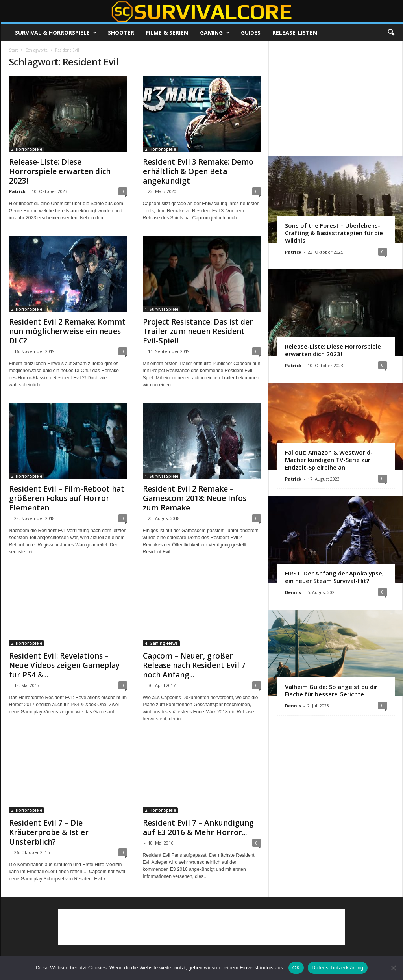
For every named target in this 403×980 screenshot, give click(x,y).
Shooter (121, 32)
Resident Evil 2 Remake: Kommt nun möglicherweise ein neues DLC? (67, 331)
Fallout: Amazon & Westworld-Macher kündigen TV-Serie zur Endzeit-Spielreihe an (329, 460)
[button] (391, 33)
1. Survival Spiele (162, 309)
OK (296, 968)
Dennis (293, 592)
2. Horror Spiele (27, 149)
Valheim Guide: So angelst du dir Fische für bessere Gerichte (331, 690)
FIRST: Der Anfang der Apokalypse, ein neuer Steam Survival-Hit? (334, 577)
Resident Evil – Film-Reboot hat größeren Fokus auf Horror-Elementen (67, 498)
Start (14, 50)
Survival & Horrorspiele (56, 33)
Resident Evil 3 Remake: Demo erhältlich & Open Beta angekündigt (198, 171)
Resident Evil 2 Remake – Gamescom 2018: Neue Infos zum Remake (195, 498)
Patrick (17, 191)
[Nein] (393, 968)
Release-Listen (295, 32)
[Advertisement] (335, 98)
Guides (251, 32)
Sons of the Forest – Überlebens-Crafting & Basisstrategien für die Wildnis (334, 233)
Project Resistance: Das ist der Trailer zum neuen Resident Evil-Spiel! (198, 331)
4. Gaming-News (161, 643)
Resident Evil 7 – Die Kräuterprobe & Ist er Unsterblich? (49, 832)
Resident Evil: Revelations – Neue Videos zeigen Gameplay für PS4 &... (64, 665)
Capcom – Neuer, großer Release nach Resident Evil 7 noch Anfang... (194, 665)
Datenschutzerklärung (337, 968)
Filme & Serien (167, 32)
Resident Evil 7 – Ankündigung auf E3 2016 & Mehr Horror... (198, 828)
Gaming (215, 33)
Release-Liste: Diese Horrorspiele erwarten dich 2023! (60, 171)
